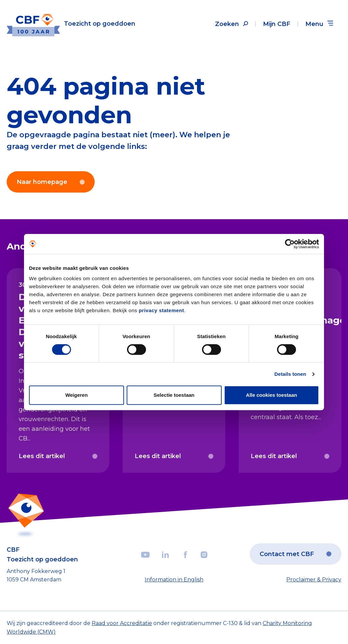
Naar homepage (51, 182)
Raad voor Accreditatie (122, 623)
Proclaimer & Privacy (314, 580)
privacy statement (161, 310)
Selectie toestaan (174, 395)
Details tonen (290, 374)
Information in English (174, 580)
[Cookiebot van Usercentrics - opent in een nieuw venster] (290, 244)
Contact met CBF (295, 554)
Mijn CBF (277, 24)
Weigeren (76, 395)
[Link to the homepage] (71, 24)
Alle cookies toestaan (271, 395)
